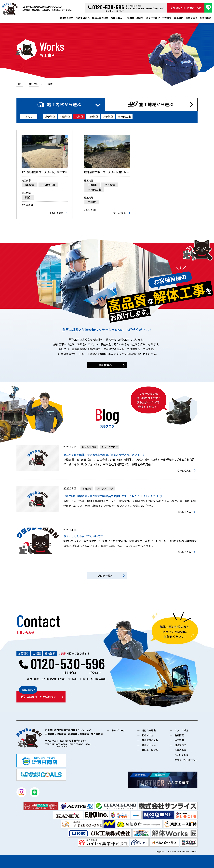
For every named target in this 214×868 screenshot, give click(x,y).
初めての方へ (83, 18)
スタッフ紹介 (153, 18)
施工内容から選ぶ (64, 104)
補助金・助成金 (135, 18)
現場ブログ (192, 18)
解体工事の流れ (100, 18)
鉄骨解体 (50, 117)
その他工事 (124, 117)
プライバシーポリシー (186, 760)
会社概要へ (105, 365)
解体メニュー (118, 18)
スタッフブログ (110, 447)
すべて (29, 117)
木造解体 (65, 117)
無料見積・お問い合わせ (186, 8)
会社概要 (167, 18)
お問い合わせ (181, 755)
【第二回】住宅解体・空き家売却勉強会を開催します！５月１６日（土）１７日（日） (115, 496)
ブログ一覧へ (105, 576)
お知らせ (87, 488)
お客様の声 (206, 18)
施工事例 (179, 18)
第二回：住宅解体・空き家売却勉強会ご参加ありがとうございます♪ (104, 455)
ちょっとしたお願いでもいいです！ (84, 536)
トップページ (119, 730)
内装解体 (93, 117)
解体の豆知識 (89, 447)
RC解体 (79, 117)
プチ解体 (108, 117)
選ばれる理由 (66, 18)
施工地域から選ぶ (156, 104)
